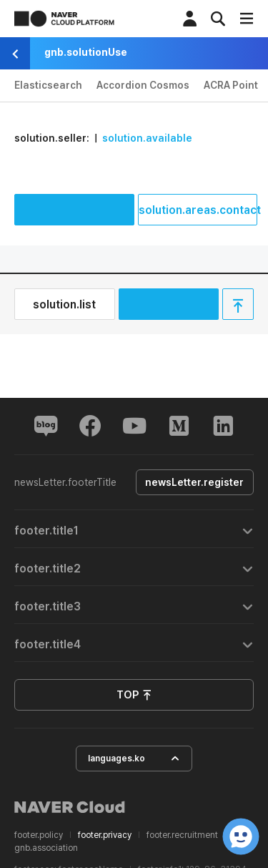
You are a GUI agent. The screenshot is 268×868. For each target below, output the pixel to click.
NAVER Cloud (70, 807)
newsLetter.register (192, 482)
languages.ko (134, 759)
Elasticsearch (48, 85)
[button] (134, 529)
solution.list (64, 304)
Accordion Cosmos (143, 85)
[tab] (134, 529)
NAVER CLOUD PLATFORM (64, 19)
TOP (134, 696)
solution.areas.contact (198, 210)
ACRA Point (231, 85)
